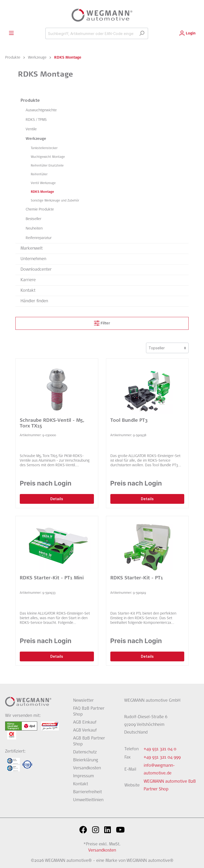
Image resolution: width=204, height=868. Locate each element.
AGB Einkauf (85, 723)
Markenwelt (32, 249)
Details (57, 499)
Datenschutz (85, 752)
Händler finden (34, 301)
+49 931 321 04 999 (162, 757)
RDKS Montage (42, 192)
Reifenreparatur (39, 238)
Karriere (28, 280)
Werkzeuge (36, 139)
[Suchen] (142, 33)
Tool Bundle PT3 (129, 421)
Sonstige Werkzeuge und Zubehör (55, 201)
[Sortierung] (167, 348)
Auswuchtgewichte (41, 111)
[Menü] (11, 33)
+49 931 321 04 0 (160, 749)
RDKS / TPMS (36, 120)
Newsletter (83, 701)
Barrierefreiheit (88, 792)
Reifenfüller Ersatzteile (47, 166)
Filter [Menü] (102, 322)
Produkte (30, 101)
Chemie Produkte (40, 210)
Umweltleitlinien (88, 800)
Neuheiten (34, 229)
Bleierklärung (86, 760)
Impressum (84, 776)
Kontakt (28, 291)
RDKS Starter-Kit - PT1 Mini (52, 578)
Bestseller (33, 219)
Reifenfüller (39, 175)
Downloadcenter (36, 270)
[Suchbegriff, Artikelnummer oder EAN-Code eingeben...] (91, 33)
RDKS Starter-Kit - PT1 (137, 578)
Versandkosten (87, 768)
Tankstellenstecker (44, 148)
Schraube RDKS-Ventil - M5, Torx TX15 (52, 424)
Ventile (31, 130)
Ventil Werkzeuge (43, 183)
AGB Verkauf (85, 730)
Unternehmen (33, 259)
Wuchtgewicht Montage (48, 157)
